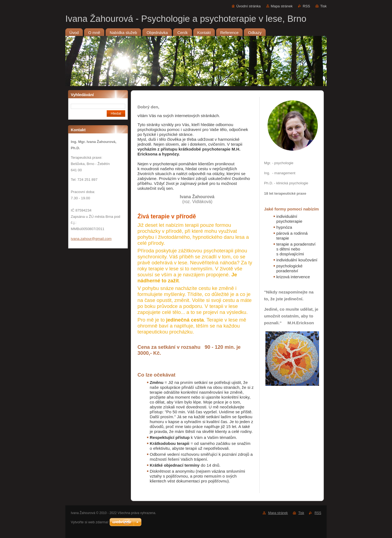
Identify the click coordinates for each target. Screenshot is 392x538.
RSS (306, 6)
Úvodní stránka (248, 6)
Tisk (323, 6)
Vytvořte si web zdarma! (90, 522)
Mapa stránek (282, 6)
